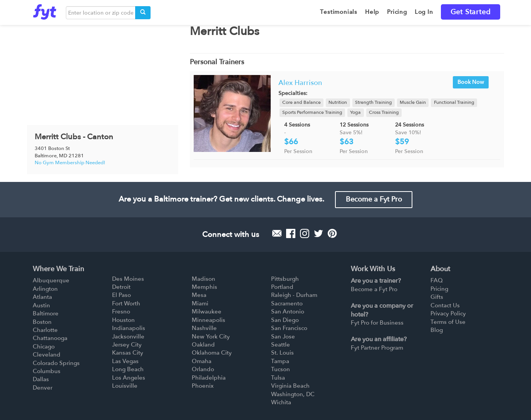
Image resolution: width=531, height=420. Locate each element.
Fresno (121, 312)
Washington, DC (293, 394)
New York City (211, 337)
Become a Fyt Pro (374, 199)
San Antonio (288, 312)
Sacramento (287, 303)
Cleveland (47, 355)
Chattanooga (50, 338)
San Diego (285, 320)
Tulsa (278, 378)
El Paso (121, 295)
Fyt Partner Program (377, 348)
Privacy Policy (448, 313)
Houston (123, 320)
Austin (41, 305)
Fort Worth (126, 303)
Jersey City (127, 345)
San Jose (283, 337)
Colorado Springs (56, 363)
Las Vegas (125, 361)
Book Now (471, 82)
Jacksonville (128, 337)
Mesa (199, 295)
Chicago (44, 347)
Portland (282, 287)
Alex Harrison (300, 83)
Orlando (203, 369)
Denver (43, 388)
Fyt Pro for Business (377, 323)
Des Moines (128, 279)
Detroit (121, 287)
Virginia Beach (290, 386)
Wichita (281, 402)
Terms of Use (448, 322)
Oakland (203, 345)
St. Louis (282, 353)
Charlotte (45, 330)
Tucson (281, 369)
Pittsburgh (285, 279)
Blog (437, 330)
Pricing (439, 289)
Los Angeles (129, 378)
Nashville (204, 328)
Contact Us (445, 305)
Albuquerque (51, 280)
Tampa (280, 361)
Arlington (45, 289)
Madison (204, 279)
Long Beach (128, 369)
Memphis (204, 287)
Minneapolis (209, 320)
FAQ (437, 280)
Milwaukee (207, 312)
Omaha (202, 361)
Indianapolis (129, 328)
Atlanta (42, 297)
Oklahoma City (212, 353)
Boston (42, 322)
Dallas (41, 379)
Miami (200, 303)
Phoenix (203, 386)
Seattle (281, 345)
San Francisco (289, 328)
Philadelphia (209, 378)
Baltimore (46, 313)
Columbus (47, 371)
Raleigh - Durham (294, 295)
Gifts (437, 297)
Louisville (125, 386)
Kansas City (128, 353)
